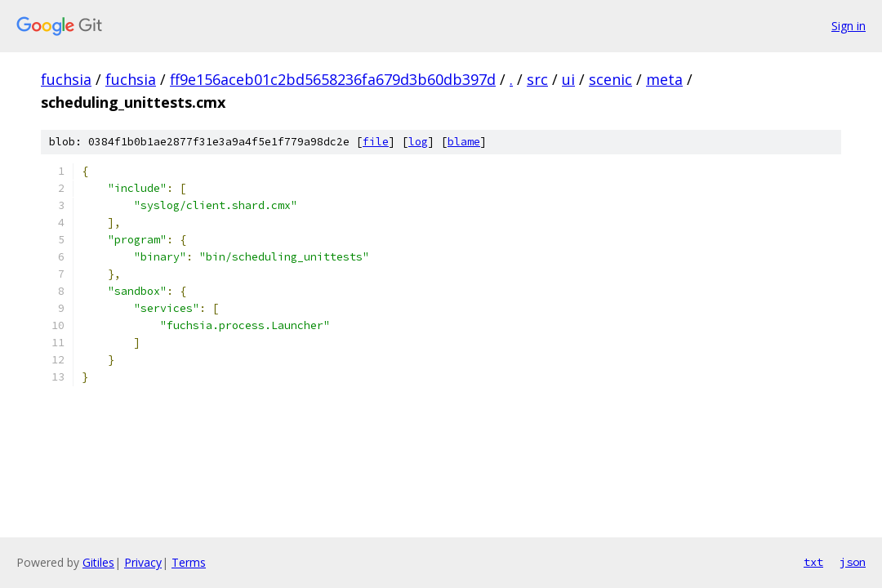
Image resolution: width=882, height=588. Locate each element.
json (853, 562)
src (537, 79)
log (418, 142)
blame (464, 142)
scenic (610, 79)
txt (813, 562)
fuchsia (66, 79)
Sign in (849, 26)
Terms (189, 562)
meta (664, 79)
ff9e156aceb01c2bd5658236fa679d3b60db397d (333, 79)
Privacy (143, 562)
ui (568, 79)
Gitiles (98, 562)
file (376, 142)
